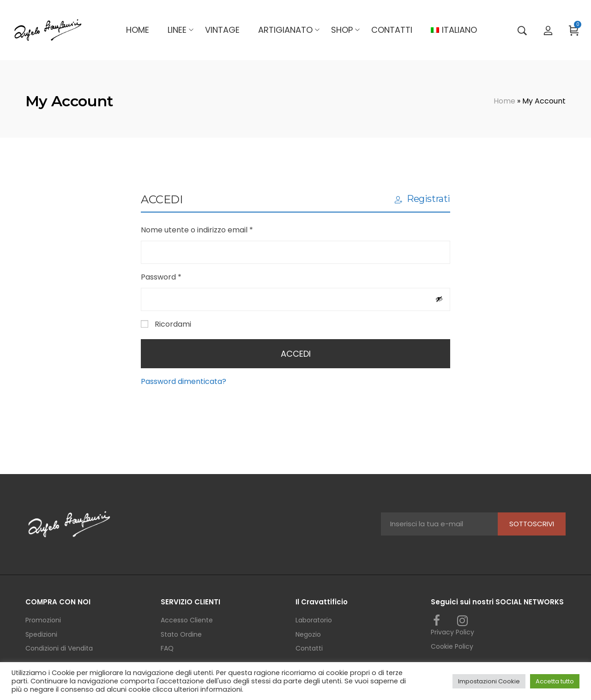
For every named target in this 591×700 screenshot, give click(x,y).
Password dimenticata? (184, 381)
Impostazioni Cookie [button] (489, 681)
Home (504, 101)
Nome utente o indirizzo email (213, 229)
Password (177, 277)
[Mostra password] (439, 299)
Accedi (296, 354)
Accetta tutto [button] (555, 681)
